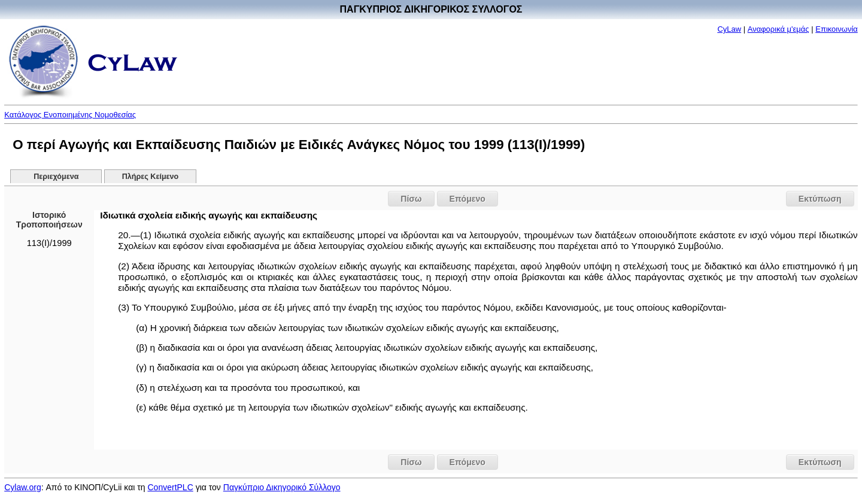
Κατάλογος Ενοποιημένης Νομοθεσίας (70, 115)
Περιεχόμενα (56, 177)
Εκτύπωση (820, 199)
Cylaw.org (22, 487)
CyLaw (729, 29)
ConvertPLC (171, 487)
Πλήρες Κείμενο (151, 177)
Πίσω (411, 199)
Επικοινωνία (837, 29)
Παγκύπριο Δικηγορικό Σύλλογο (282, 487)
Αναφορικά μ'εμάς (778, 29)
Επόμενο (468, 199)
